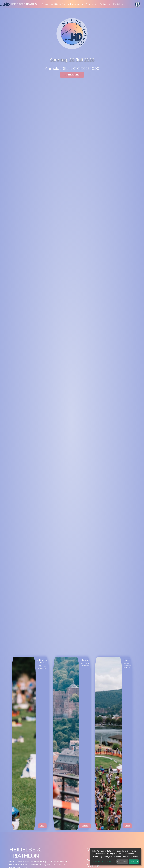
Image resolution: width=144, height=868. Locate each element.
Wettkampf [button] (57, 4)
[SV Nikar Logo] (137, 4)
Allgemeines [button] (75, 4)
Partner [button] (104, 4)
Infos (42, 826)
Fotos (127, 826)
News (45, 4)
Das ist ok (134, 861)
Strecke (85, 826)
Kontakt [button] (117, 4)
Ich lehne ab (122, 861)
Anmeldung (72, 75)
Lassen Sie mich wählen (101, 861)
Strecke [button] (90, 4)
